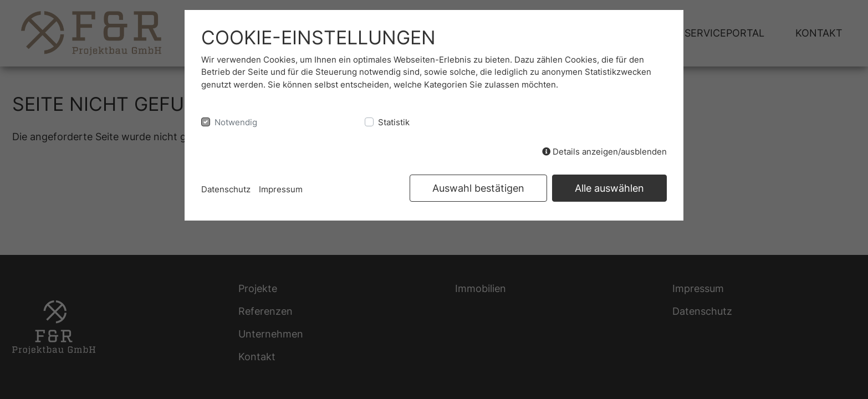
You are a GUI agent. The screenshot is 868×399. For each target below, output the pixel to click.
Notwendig (236, 122)
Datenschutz (226, 189)
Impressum (281, 189)
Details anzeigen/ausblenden (604, 152)
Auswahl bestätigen (478, 188)
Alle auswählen (609, 188)
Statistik (394, 122)
